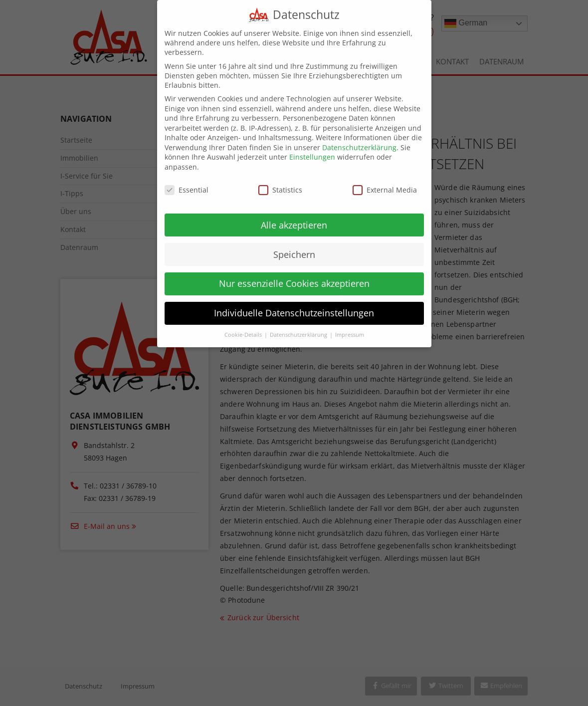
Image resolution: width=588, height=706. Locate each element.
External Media (385, 181)
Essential (187, 181)
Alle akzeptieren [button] (294, 217)
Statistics (280, 181)
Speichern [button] (294, 246)
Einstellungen (312, 149)
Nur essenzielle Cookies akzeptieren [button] (294, 275)
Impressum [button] (350, 326)
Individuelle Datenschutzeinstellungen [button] (294, 304)
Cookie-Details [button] (244, 326)
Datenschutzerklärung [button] (299, 326)
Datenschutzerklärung (359, 139)
